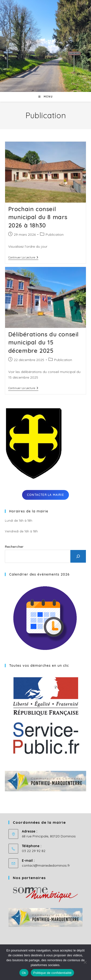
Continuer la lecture (23, 258)
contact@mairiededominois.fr (46, 865)
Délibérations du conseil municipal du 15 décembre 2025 (43, 342)
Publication (55, 235)
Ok (24, 973)
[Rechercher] (78, 556)
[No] (85, 962)
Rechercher (14, 547)
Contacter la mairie (45, 495)
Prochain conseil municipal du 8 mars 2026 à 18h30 (38, 217)
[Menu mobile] (46, 97)
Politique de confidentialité (52, 973)
